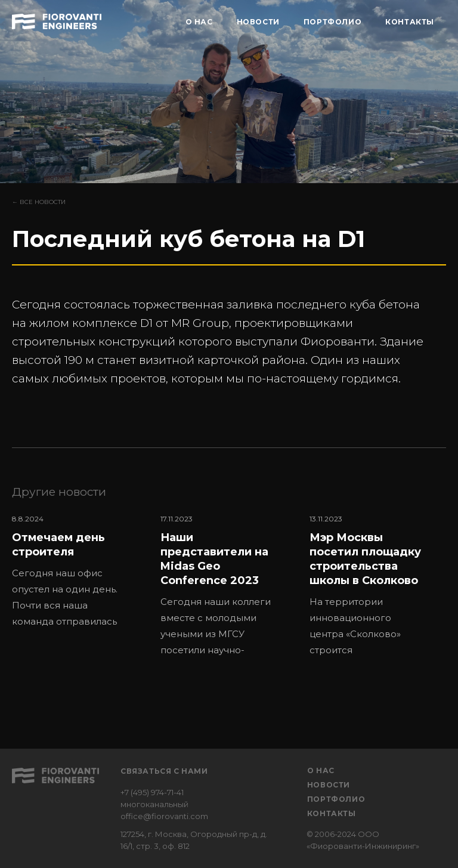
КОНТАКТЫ (410, 22)
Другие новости (59, 492)
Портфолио (336, 799)
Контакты (332, 813)
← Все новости (39, 202)
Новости (329, 785)
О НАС (199, 22)
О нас (321, 770)
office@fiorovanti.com (164, 816)
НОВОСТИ (258, 22)
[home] (57, 20)
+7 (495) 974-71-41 (152, 792)
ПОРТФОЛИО (332, 22)
